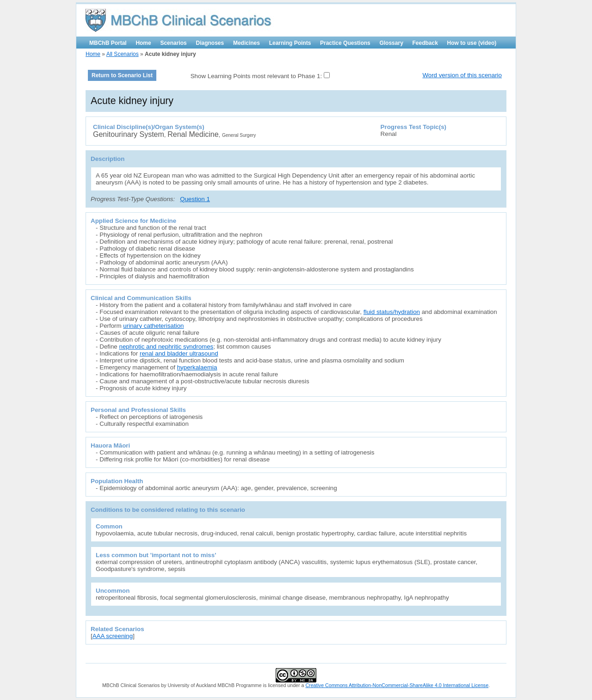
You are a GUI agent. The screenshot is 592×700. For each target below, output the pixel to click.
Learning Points (290, 43)
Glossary (391, 43)
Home (143, 43)
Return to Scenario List (122, 75)
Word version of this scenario (462, 75)
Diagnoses (210, 43)
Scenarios (173, 43)
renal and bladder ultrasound (179, 353)
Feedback (425, 43)
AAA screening (113, 636)
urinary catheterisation (153, 326)
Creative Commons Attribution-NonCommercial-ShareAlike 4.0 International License (397, 685)
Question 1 (195, 199)
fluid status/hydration (392, 312)
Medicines (247, 43)
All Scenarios (123, 54)
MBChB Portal (108, 43)
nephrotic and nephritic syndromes (166, 347)
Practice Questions (345, 43)
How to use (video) (472, 43)
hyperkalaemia (197, 367)
